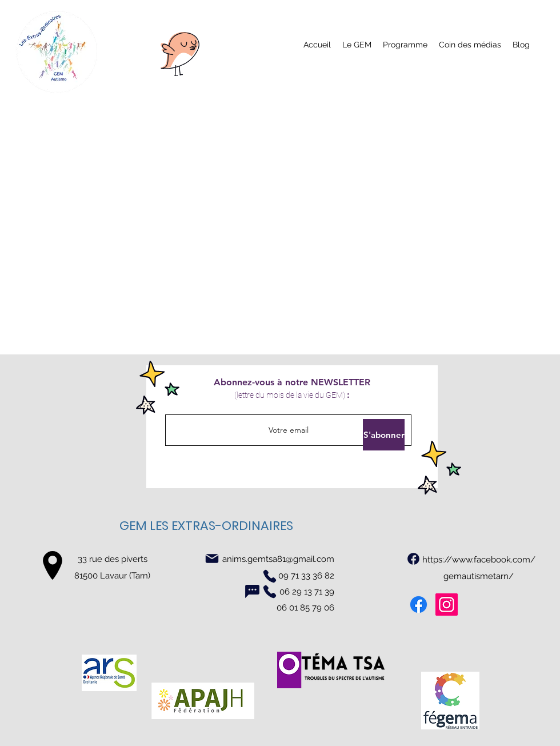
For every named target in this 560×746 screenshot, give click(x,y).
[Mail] (212, 558)
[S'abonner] (384, 435)
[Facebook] (419, 605)
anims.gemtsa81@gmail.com (278, 559)
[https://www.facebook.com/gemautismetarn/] (413, 558)
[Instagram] (447, 605)
